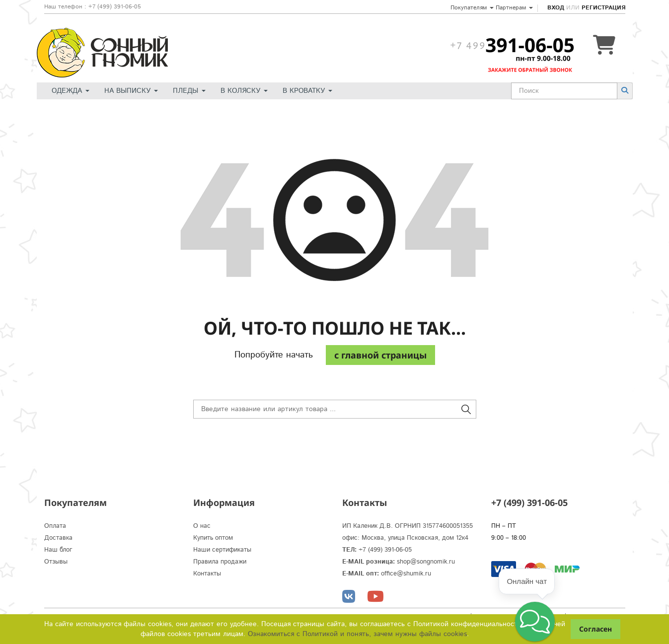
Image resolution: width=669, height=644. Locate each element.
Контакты (207, 574)
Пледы (189, 91)
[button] (535, 622)
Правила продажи (220, 562)
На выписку (131, 91)
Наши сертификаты (222, 550)
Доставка (58, 538)
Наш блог (58, 550)
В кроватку (307, 91)
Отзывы (56, 562)
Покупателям (472, 8)
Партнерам (514, 8)
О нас (202, 526)
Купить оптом (213, 538)
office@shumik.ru (406, 574)
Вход (556, 8)
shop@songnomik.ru (426, 562)
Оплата (55, 526)
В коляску (244, 91)
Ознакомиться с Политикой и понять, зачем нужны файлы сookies (357, 634)
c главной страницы (380, 355)
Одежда (71, 91)
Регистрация (603, 8)
